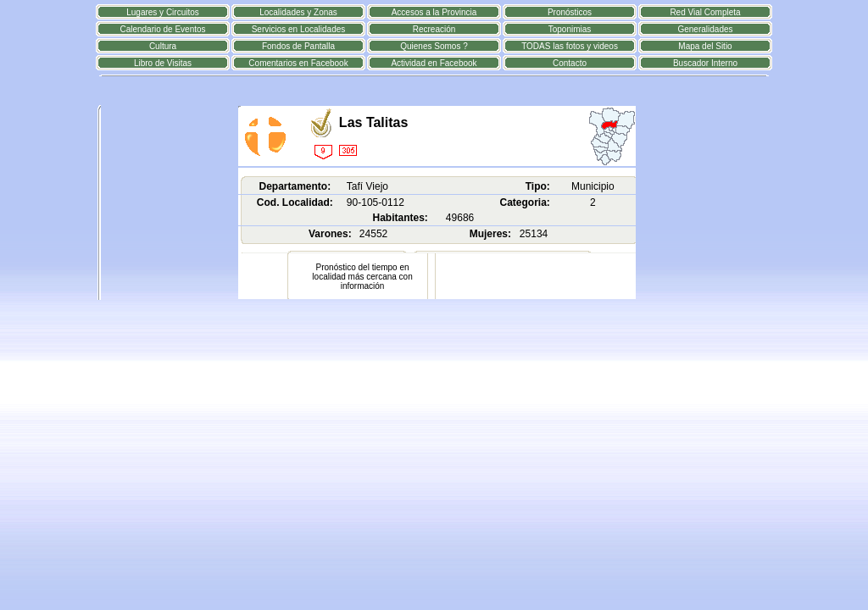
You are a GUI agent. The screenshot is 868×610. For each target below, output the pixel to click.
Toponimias (570, 29)
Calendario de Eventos (162, 29)
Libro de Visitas (163, 63)
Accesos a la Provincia (434, 12)
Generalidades (705, 29)
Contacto (570, 63)
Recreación (434, 29)
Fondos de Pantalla (298, 46)
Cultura (163, 46)
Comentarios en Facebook (298, 63)
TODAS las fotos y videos (570, 46)
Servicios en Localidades (299, 29)
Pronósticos (570, 12)
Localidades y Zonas (298, 12)
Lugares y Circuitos (163, 12)
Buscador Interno (705, 63)
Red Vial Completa (705, 12)
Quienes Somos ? (434, 46)
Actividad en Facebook (434, 63)
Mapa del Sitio (705, 46)
